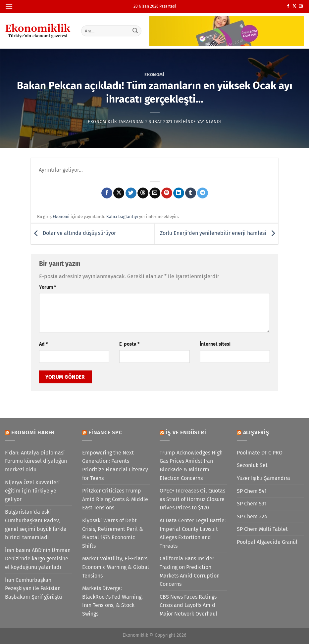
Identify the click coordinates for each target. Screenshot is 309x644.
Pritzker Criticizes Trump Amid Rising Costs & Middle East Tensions (115, 499)
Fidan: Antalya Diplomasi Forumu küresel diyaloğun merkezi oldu (36, 461)
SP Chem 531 (252, 504)
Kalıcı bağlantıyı (122, 216)
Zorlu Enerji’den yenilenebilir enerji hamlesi (219, 233)
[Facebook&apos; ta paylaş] (107, 193)
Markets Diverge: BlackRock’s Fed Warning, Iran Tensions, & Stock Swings (112, 601)
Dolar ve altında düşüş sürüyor (73, 233)
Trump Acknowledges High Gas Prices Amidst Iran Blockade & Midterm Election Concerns (191, 465)
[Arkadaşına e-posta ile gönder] (155, 193)
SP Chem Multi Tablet (262, 529)
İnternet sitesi (215, 344)
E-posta (129, 344)
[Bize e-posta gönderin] (301, 6)
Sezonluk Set (252, 465)
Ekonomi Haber (33, 432)
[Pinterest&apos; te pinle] (167, 193)
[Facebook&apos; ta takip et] (288, 6)
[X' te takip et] (294, 6)
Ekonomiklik (103, 122)
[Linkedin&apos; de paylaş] (179, 193)
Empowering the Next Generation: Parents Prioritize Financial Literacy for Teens (115, 465)
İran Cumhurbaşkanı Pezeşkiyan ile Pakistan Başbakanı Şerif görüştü (33, 588)
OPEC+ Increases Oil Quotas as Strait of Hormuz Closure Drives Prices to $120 (192, 499)
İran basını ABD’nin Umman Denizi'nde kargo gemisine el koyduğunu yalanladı (38, 559)
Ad (43, 344)
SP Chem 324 (252, 516)
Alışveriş (256, 432)
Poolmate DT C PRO (260, 453)
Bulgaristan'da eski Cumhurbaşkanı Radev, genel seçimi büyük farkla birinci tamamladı (36, 525)
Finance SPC (105, 432)
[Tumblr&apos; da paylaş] (191, 193)
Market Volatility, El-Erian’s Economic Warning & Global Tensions (116, 567)
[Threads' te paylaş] (143, 193)
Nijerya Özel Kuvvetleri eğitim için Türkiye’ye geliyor (32, 491)
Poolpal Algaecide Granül (267, 542)
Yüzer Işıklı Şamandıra (263, 478)
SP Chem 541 (252, 491)
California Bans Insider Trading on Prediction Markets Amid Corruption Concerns (190, 571)
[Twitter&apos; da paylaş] (131, 193)
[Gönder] (135, 31)
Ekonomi (154, 75)
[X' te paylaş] (119, 193)
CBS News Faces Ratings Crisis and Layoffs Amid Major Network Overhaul (188, 605)
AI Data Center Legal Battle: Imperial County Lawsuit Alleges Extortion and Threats (193, 533)
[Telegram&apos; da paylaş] (203, 193)
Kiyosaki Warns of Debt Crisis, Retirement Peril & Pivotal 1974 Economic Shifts (113, 533)
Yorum (48, 287)
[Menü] (9, 6)
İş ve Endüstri (186, 432)
